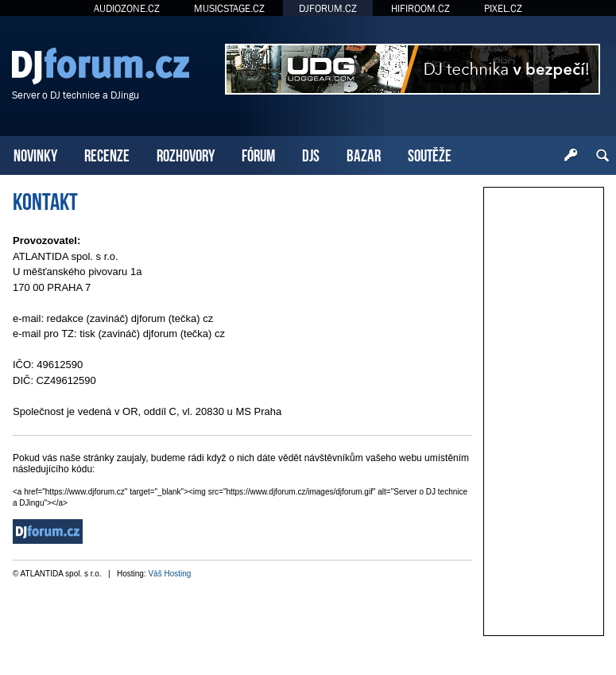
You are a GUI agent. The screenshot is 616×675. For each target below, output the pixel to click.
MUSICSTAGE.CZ (229, 8)
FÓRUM (258, 154)
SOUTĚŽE (430, 154)
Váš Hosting (169, 574)
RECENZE (107, 154)
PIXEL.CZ (503, 8)
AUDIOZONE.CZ (127, 8)
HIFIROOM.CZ (420, 8)
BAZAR (364, 154)
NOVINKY (35, 154)
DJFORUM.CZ (328, 8)
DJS (311, 154)
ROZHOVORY (186, 154)
